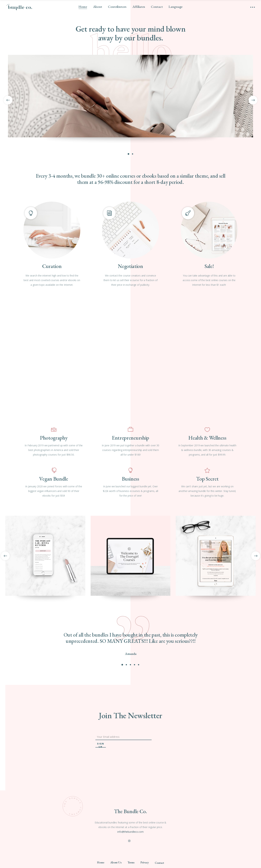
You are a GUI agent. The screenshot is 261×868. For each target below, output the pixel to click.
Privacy (145, 862)
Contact (159, 863)
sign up (101, 745)
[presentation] (5, 556)
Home (101, 862)
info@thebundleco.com (130, 832)
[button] (122, 665)
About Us (116, 862)
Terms (131, 862)
